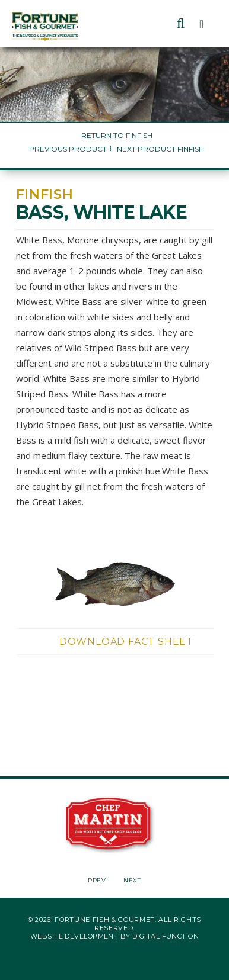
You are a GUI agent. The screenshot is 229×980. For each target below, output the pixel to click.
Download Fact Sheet (126, 642)
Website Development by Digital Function (114, 936)
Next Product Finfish (160, 149)
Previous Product (68, 149)
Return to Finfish (117, 135)
